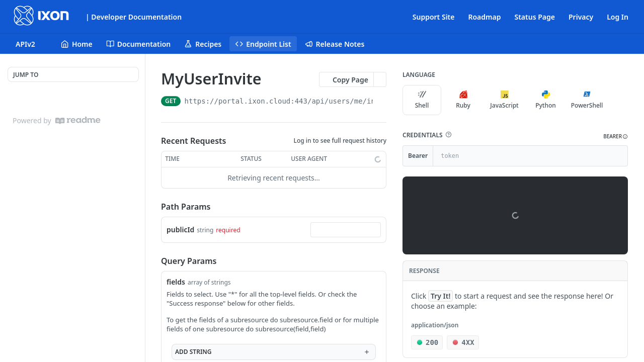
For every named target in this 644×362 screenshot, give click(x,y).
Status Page (535, 17)
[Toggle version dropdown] (31, 44)
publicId (180, 230)
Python (546, 100)
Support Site (434, 17)
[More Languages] (616, 100)
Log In (618, 17)
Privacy (581, 17)
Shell (422, 100)
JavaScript (504, 100)
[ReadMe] (78, 120)
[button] (448, 135)
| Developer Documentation (134, 17)
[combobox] (346, 230)
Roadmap (484, 17)
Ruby (463, 100)
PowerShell (587, 100)
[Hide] (620, 156)
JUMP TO (26, 75)
